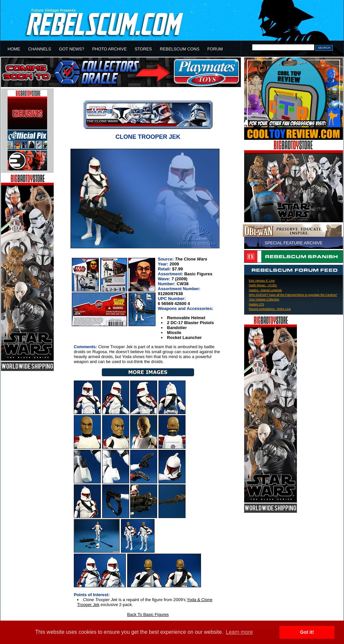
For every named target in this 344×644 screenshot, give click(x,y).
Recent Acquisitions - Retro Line (270, 309)
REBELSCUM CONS (180, 49)
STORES (143, 49)
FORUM (215, 49)
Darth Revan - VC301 (263, 285)
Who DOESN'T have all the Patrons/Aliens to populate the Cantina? (293, 295)
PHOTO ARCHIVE (110, 49)
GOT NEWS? (72, 49)
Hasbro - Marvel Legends (265, 290)
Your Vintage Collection (264, 299)
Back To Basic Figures (148, 614)
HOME (14, 49)
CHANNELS (40, 49)
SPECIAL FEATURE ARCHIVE (294, 243)
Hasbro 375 (256, 304)
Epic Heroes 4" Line (262, 281)
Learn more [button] (239, 632)
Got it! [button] (307, 632)
